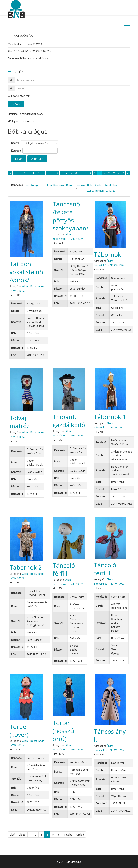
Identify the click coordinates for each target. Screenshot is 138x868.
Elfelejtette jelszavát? (21, 121)
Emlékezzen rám (19, 96)
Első (12, 834)
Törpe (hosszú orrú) (63, 731)
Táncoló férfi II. (105, 569)
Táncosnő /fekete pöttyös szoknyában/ (71, 216)
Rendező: (59, 185)
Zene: (91, 190)
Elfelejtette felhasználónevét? (25, 114)
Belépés (16, 104)
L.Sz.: (112, 190)
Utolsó (80, 834)
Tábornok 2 (26, 567)
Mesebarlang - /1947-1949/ (26, 44)
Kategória (36, 185)
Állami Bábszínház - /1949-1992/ (30, 51)
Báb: (90, 185)
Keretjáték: (111, 185)
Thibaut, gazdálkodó (69, 421)
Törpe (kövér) (19, 730)
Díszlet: (99, 185)
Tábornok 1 (110, 417)
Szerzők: (81, 185)
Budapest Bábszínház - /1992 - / (29, 58)
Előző (22, 834)
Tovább (68, 834)
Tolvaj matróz (20, 422)
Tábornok (108, 254)
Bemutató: (102, 190)
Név (27, 185)
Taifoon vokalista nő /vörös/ (26, 272)
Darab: (70, 185)
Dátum (48, 185)
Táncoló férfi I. (64, 569)
